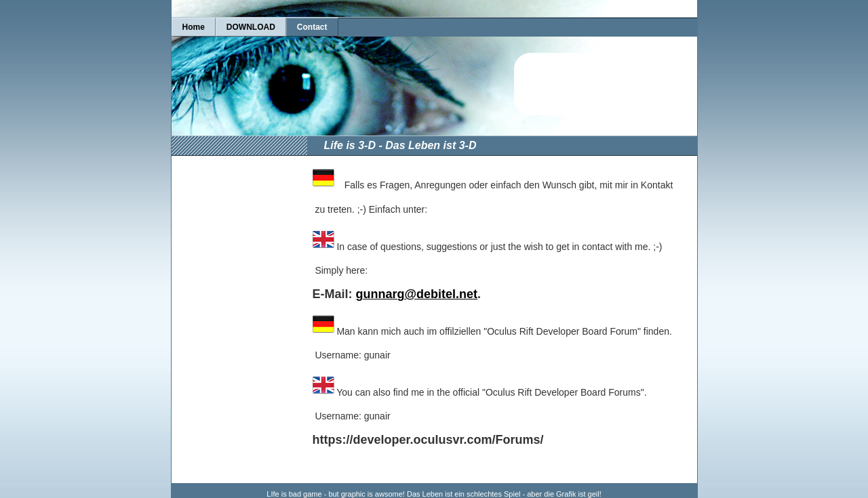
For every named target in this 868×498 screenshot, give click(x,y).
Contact (312, 27)
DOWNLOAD (251, 27)
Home (194, 27)
